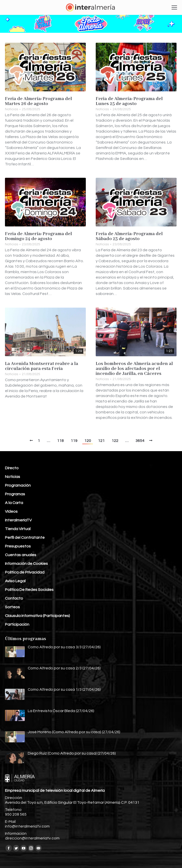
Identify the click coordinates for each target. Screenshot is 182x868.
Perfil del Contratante (25, 538)
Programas (15, 494)
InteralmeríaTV (18, 520)
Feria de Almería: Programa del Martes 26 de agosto (38, 101)
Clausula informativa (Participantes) (37, 616)
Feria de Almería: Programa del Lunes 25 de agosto (129, 101)
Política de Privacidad (25, 572)
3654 (140, 441)
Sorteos (12, 607)
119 (74, 441)
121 (101, 441)
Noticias (12, 109)
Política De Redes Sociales (29, 590)
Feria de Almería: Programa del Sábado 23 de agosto (129, 236)
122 (115, 441)
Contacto (14, 598)
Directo (12, 468)
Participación (17, 624)
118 (60, 441)
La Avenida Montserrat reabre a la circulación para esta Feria (42, 366)
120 (88, 441)
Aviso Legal (15, 581)
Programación (18, 485)
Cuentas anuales (21, 555)
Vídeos (11, 511)
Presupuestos (18, 546)
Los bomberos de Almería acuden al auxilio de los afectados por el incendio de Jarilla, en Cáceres (134, 369)
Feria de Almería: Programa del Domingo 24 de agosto (38, 236)
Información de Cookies (26, 564)
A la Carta (14, 503)
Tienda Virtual (18, 529)
